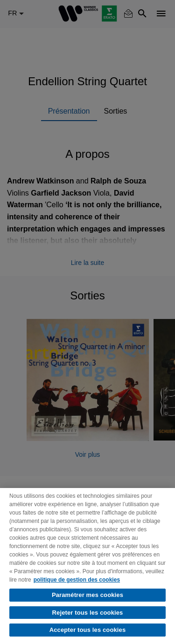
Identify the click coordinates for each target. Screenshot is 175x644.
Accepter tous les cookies (88, 630)
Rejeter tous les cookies (88, 613)
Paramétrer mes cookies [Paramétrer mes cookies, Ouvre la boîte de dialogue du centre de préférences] (87, 595)
